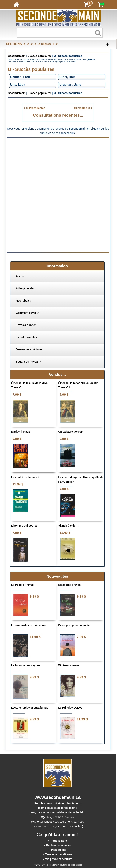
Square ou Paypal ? (28, 362)
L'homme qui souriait (25, 526)
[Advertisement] (58, 167)
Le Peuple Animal (22, 585)
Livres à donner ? (27, 325)
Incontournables (26, 337)
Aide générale (25, 288)
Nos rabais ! (24, 301)
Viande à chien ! (68, 526)
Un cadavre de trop (70, 432)
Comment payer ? (27, 313)
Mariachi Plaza (21, 432)
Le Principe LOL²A (70, 708)
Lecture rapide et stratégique (30, 708)
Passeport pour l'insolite (74, 625)
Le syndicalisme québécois (29, 625)
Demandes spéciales (29, 349)
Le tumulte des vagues (26, 665)
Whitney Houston (69, 665)
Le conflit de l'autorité (25, 477)
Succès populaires (40, 56)
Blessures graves (69, 585)
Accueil (21, 276)
